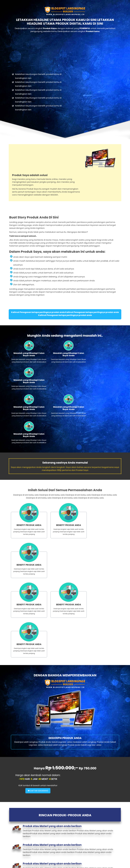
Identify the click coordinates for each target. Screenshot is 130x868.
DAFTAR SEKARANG (93, 593)
